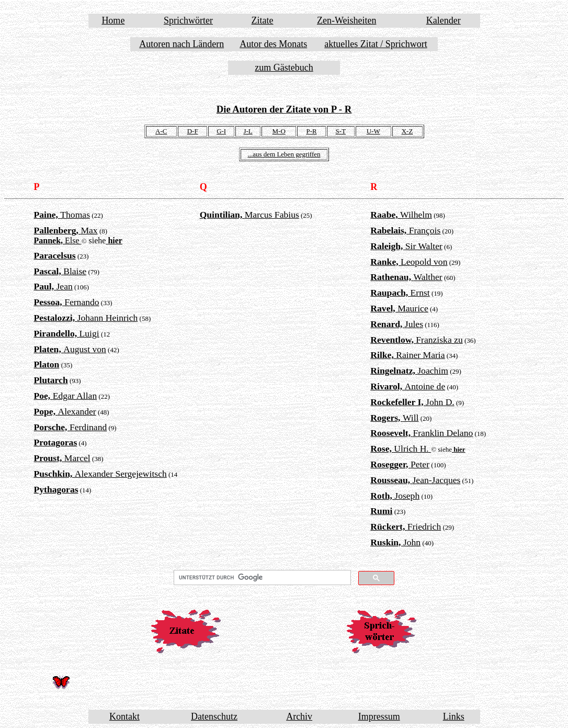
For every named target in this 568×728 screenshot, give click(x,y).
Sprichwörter (188, 20)
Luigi (67, 333)
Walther (406, 277)
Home (113, 20)
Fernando (67, 302)
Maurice (399, 308)
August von (70, 349)
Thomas (62, 215)
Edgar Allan (66, 396)
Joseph (395, 496)
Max (66, 230)
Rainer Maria (407, 355)
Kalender (444, 20)
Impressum (379, 716)
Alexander (65, 411)
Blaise (60, 271)
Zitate (263, 20)
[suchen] (261, 578)
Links (454, 716)
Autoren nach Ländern (181, 44)
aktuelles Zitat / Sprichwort (376, 44)
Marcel (62, 458)
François (405, 230)
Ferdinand (71, 427)
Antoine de (408, 386)
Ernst (400, 293)
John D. (412, 402)
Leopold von (409, 262)
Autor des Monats (273, 44)
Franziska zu (416, 340)
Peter (400, 464)
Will (394, 418)
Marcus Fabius (249, 215)
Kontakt (124, 716)
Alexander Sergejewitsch (100, 474)
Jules (397, 324)
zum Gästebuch (284, 68)
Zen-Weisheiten (347, 20)
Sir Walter (406, 246)
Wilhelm (401, 215)
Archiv (299, 716)
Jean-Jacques (415, 480)
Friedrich (406, 527)
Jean (53, 286)
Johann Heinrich (86, 318)
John (395, 542)
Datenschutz (214, 716)
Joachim (409, 371)
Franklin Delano (422, 433)
